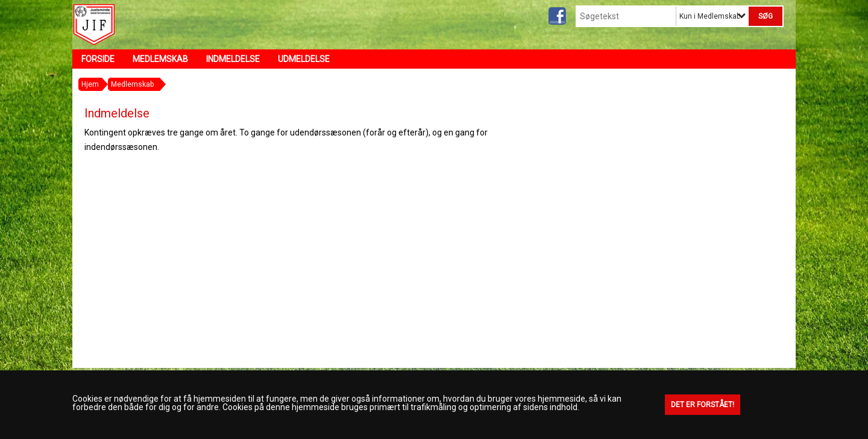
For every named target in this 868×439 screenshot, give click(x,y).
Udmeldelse (304, 59)
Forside (98, 59)
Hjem (90, 84)
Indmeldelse (233, 59)
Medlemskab (160, 59)
